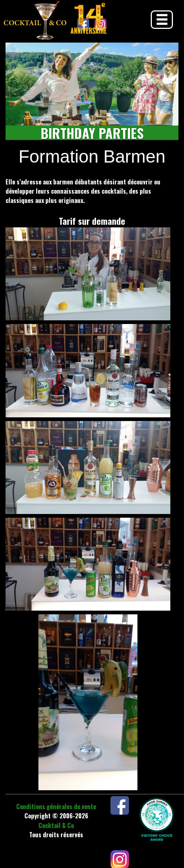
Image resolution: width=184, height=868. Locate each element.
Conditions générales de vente (56, 806)
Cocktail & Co (56, 825)
